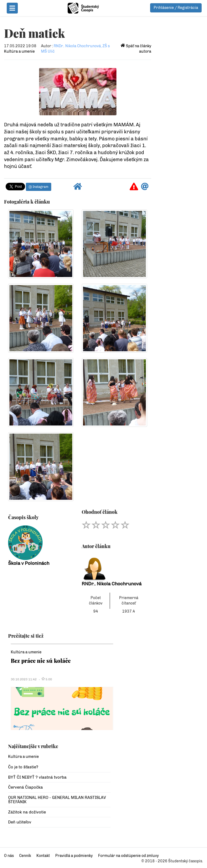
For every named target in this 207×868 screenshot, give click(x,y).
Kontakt (43, 856)
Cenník (25, 856)
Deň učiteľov (20, 822)
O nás (9, 856)
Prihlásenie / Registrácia (176, 8)
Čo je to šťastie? (23, 767)
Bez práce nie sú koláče (41, 661)
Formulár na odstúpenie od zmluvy (128, 856)
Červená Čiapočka (25, 787)
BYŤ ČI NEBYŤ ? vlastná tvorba (37, 777)
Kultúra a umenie (19, 51)
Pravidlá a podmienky (74, 856)
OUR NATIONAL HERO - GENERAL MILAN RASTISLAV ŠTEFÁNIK (57, 800)
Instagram (39, 187)
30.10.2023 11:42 (24, 679)
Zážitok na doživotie (27, 812)
